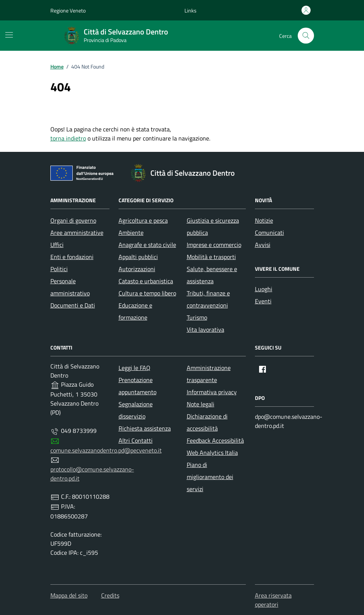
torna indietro (68, 138)
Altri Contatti (136, 440)
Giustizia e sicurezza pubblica (213, 226)
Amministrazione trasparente (209, 374)
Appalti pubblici (138, 257)
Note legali (201, 404)
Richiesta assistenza (145, 428)
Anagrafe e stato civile (147, 245)
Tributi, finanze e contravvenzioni (208, 299)
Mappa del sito (69, 595)
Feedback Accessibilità (215, 440)
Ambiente (131, 233)
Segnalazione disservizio (136, 410)
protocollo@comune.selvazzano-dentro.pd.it (92, 474)
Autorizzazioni (137, 269)
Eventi (263, 301)
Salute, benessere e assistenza (212, 275)
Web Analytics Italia (212, 453)
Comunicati (269, 233)
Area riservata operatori (273, 600)
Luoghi (264, 289)
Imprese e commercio (214, 245)
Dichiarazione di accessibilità (207, 422)
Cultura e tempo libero (147, 293)
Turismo (197, 317)
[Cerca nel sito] (306, 36)
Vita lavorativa (205, 329)
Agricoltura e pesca (143, 220)
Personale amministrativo (70, 287)
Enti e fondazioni (72, 257)
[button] (191, 10)
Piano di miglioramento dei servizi (210, 477)
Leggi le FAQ (134, 368)
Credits (110, 595)
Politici (59, 269)
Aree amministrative (77, 233)
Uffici (57, 245)
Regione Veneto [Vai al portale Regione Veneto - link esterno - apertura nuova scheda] (68, 10)
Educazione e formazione (135, 311)
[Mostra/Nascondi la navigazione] (9, 35)
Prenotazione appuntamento (137, 386)
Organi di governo (73, 220)
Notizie (264, 220)
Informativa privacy (212, 392)
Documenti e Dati (73, 305)
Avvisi (263, 245)
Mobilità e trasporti (211, 257)
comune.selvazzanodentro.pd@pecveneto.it (106, 450)
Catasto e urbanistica (146, 281)
